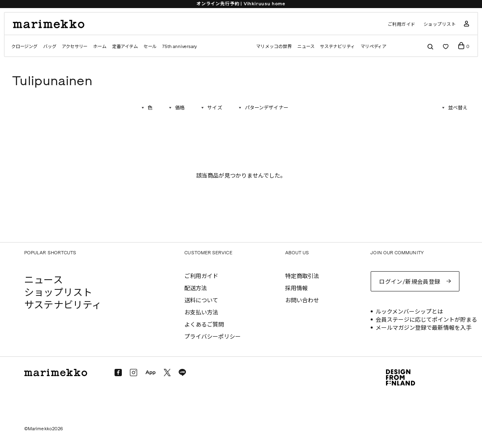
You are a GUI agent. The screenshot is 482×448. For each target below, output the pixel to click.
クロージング (24, 47)
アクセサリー (75, 47)
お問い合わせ (302, 300)
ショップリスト (440, 24)
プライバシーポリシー (213, 337)
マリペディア (374, 47)
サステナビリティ (337, 47)
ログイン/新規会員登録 (410, 282)
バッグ (50, 47)
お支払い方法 (201, 313)
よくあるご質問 (204, 325)
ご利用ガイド (402, 24)
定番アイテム (125, 47)
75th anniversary (179, 47)
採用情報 (296, 288)
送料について (201, 300)
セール (150, 47)
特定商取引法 (302, 276)
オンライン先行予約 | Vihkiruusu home (241, 4)
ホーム (100, 47)
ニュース (306, 47)
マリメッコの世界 (274, 47)
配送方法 (196, 288)
